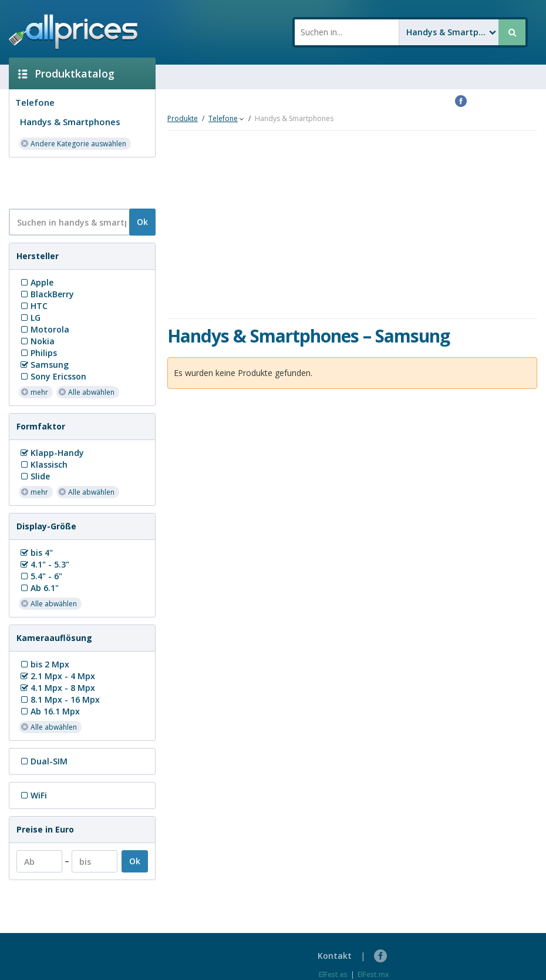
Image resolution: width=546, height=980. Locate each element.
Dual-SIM (43, 761)
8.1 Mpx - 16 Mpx (59, 699)
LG (30, 318)
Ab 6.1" (39, 588)
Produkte (183, 118)
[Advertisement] (77, 182)
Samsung (44, 365)
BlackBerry (46, 294)
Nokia (37, 341)
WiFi (33, 795)
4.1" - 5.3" (44, 564)
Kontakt (335, 956)
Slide (34, 476)
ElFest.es (333, 974)
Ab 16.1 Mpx (49, 711)
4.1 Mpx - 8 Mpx (57, 688)
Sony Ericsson (53, 376)
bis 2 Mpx (44, 664)
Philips (38, 353)
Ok (142, 222)
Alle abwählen (86, 392)
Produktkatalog (66, 73)
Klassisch (43, 464)
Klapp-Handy (51, 453)
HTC (33, 306)
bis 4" (36, 553)
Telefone (35, 102)
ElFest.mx (373, 974)
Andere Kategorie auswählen (73, 143)
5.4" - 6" (41, 576)
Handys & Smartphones (70, 122)
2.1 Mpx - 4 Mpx (57, 676)
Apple (36, 282)
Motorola (44, 329)
